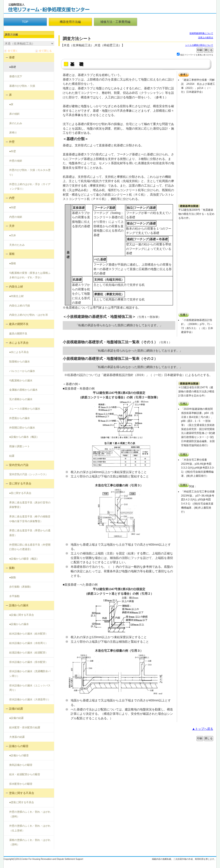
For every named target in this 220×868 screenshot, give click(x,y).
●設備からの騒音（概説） (24, 559)
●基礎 (13, 67)
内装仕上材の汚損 (20, 306)
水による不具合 (19, 343)
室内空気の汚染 (19, 465)
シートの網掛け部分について (199, 45)
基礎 (12, 57)
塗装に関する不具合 (22, 793)
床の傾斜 (14, 114)
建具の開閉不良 (19, 324)
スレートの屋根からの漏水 (25, 409)
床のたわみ (16, 123)
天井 (12, 226)
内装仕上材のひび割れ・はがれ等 (29, 315)
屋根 (12, 254)
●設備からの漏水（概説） (24, 437)
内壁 (12, 198)
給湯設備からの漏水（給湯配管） (29, 653)
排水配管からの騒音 (21, 784)
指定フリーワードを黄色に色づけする (197, 55)
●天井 (13, 235)
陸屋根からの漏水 (20, 362)
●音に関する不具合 (20, 493)
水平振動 (14, 596)
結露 (12, 456)
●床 (11, 104)
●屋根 (13, 263)
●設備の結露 (16, 718)
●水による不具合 (19, 352)
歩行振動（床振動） (21, 587)
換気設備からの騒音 (21, 765)
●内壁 (13, 207)
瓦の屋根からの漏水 (21, 399)
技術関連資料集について (201, 33)
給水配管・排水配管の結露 (25, 727)
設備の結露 (16, 709)
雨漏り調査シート (20, 446)
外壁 (12, 142)
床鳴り (13, 133)
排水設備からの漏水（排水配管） (29, 662)
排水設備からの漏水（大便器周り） (30, 699)
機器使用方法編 (70, 22)
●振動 (13, 577)
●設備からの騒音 (19, 755)
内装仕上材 (16, 287)
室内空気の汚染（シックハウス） (29, 474)
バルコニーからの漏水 (22, 371)
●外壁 (13, 151)
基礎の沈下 (16, 76)
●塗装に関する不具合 (22, 802)
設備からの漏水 (19, 605)
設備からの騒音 (19, 746)
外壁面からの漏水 (20, 418)
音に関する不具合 (20, 484)
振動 (12, 568)
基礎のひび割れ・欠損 (22, 86)
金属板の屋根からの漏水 (23, 390)
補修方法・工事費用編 (115, 22)
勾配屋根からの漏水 (21, 381)
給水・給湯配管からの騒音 (25, 774)
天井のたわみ (17, 245)
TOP (25, 22)
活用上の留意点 (206, 38)
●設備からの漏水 (19, 624)
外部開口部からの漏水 (22, 428)
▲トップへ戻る (203, 729)
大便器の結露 (17, 737)
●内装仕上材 (16, 296)
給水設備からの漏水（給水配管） (29, 634)
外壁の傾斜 (16, 161)
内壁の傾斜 (16, 217)
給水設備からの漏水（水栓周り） (29, 643)
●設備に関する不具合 (22, 615)
